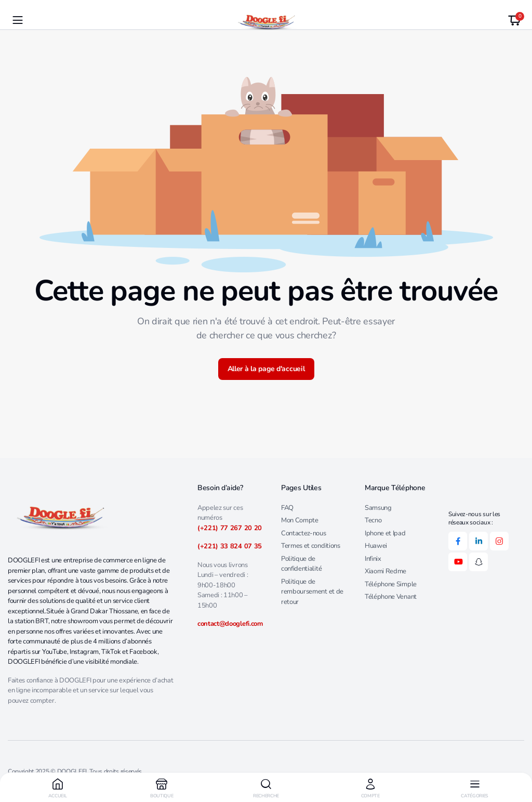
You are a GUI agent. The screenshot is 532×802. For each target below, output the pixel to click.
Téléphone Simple (391, 584)
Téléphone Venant (391, 597)
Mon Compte (300, 520)
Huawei (376, 546)
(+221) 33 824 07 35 (230, 546)
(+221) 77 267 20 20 (230, 528)
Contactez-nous (304, 533)
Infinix (373, 559)
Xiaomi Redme (385, 571)
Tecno (373, 520)
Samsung (378, 508)
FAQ (287, 508)
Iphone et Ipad (385, 533)
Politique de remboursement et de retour (312, 592)
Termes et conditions (311, 546)
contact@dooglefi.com (230, 624)
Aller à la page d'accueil (266, 369)
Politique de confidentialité (301, 564)
